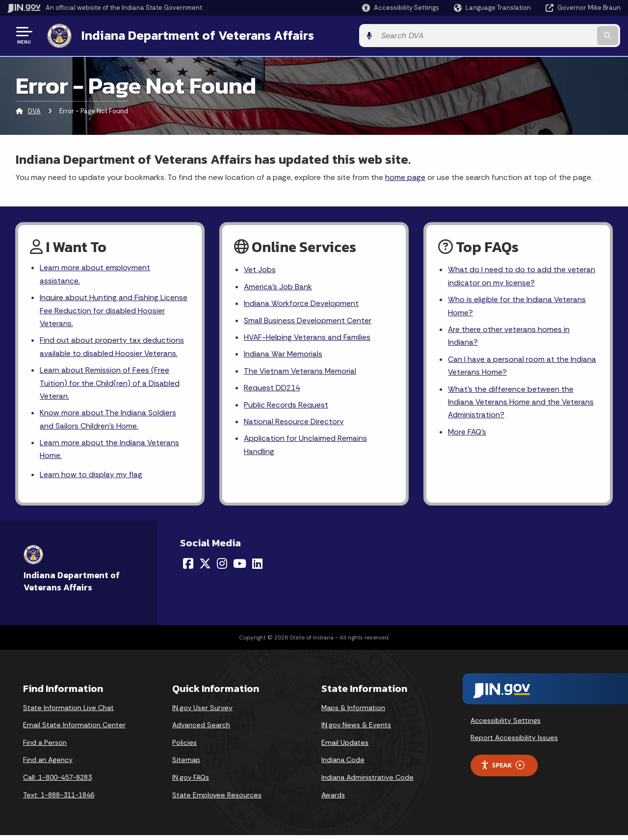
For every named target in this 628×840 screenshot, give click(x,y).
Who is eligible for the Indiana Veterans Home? (517, 306)
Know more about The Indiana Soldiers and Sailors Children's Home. (108, 423)
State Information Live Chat (68, 712)
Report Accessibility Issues (514, 742)
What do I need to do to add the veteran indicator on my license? (522, 276)
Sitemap (186, 764)
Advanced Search (201, 730)
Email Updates (345, 747)
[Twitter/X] (205, 568)
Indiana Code (343, 764)
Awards (333, 799)
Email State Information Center (74, 730)
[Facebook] (188, 568)
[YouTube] (240, 568)
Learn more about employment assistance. (95, 274)
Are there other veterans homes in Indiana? (509, 337)
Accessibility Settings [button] (506, 725)
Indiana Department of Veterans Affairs (196, 35)
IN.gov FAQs (191, 782)
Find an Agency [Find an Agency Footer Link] (48, 764)
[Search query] (550, 35)
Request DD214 (273, 390)
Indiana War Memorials (283, 355)
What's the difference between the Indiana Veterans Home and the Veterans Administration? (521, 404)
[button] (401, 8)
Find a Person (45, 747)
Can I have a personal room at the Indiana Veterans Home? (522, 367)
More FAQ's (468, 435)
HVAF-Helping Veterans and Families (308, 338)
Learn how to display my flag (91, 479)
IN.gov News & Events (356, 730)
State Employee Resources (217, 799)
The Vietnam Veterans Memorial (301, 372)
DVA (34, 110)
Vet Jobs (260, 269)
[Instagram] (222, 568)
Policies (184, 747)
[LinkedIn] (257, 568)
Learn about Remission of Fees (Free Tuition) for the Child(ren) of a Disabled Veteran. (110, 385)
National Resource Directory (294, 424)
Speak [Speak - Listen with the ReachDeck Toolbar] (502, 770)
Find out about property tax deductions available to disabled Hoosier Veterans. (112, 348)
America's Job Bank (278, 286)
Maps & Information (353, 712)
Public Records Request (286, 407)
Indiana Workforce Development (301, 303)
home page (405, 176)
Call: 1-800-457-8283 (57, 782)
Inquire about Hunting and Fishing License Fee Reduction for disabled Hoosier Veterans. (114, 311)
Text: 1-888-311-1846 (59, 799)
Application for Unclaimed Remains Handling (306, 448)
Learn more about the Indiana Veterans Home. (110, 453)
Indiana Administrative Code (367, 782)
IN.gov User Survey (202, 712)
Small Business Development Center (308, 320)
